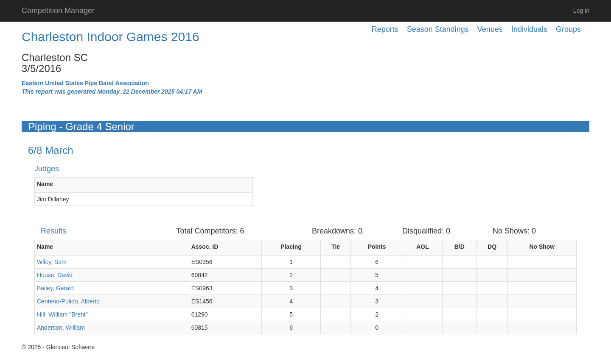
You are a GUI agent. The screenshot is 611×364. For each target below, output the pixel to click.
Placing (291, 247)
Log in (581, 11)
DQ (492, 247)
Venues (490, 29)
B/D (460, 247)
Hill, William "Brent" (62, 314)
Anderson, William (61, 328)
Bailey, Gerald (55, 288)
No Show (542, 247)
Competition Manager (58, 11)
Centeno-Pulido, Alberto (68, 301)
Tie (336, 247)
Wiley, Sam (52, 262)
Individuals (529, 29)
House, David (55, 275)
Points (377, 247)
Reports (385, 29)
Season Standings (438, 29)
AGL (423, 247)
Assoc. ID (205, 247)
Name (45, 184)
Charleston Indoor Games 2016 (111, 37)
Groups (568, 29)
